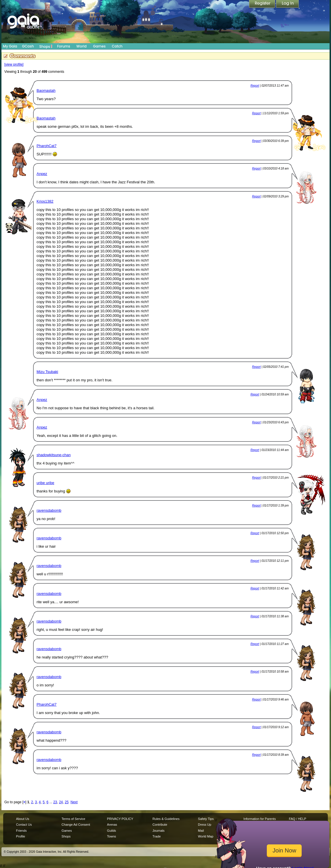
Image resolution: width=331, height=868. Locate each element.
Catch (117, 46)
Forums (63, 46)
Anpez (42, 174)
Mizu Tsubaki (47, 372)
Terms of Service (73, 819)
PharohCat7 (46, 146)
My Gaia (10, 46)
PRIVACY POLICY (120, 819)
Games (99, 46)
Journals (159, 831)
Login (288, 4)
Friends (21, 831)
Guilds (112, 831)
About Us (23, 819)
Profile (21, 836)
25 (67, 802)
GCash (28, 46)
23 (55, 802)
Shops (46, 46)
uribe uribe (45, 483)
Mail (201, 831)
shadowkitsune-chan (54, 455)
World (81, 46)
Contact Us (24, 825)
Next (74, 802)
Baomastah (46, 91)
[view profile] (14, 64)
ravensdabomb (49, 510)
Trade (157, 836)
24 (61, 802)
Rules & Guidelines (166, 819)
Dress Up (205, 825)
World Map (206, 836)
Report (255, 86)
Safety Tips (206, 819)
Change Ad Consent (76, 825)
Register (262, 4)
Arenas (112, 825)
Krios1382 (45, 201)
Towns (112, 836)
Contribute (160, 825)
